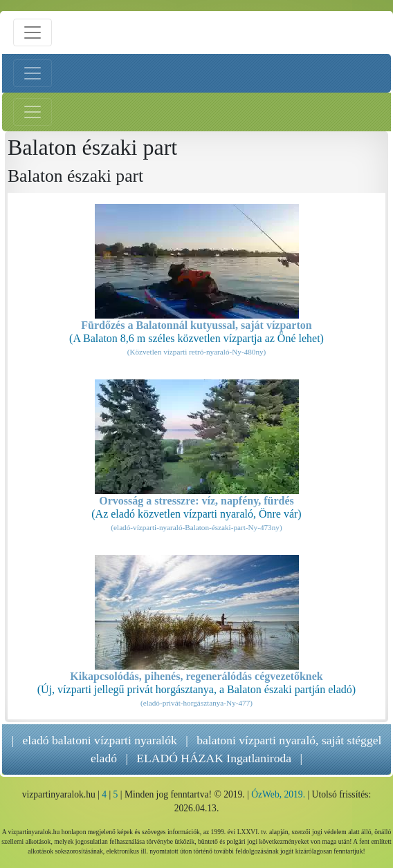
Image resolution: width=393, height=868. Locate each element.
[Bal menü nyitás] (33, 73)
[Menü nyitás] (33, 32)
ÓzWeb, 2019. (278, 794)
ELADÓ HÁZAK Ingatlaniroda (214, 758)
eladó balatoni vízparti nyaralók (100, 740)
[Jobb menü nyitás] (33, 112)
